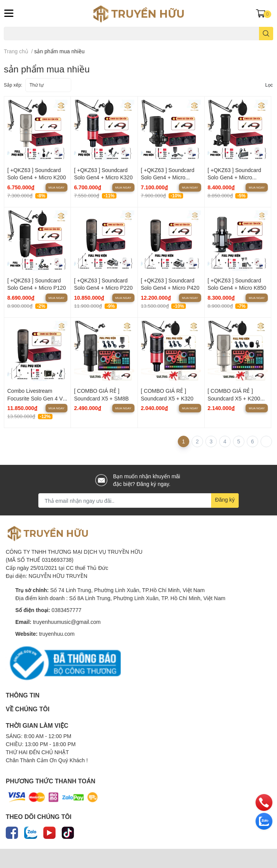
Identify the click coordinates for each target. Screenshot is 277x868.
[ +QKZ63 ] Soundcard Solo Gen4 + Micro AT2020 (234, 177)
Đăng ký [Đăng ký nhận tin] (225, 500)
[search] (266, 34)
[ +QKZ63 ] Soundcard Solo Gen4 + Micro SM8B (168, 177)
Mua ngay (57, 187)
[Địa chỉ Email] (138, 500)
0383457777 (67, 610)
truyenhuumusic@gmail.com (67, 622)
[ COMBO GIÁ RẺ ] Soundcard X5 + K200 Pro (234, 398)
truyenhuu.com (57, 634)
